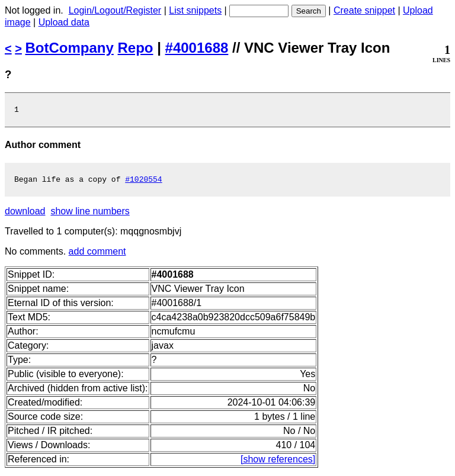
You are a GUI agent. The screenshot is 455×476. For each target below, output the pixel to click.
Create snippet (364, 10)
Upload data (64, 22)
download (25, 215)
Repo (136, 48)
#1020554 (143, 182)
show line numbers (90, 215)
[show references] (278, 463)
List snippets (195, 10)
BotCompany (70, 48)
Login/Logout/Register (115, 10)
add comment (97, 255)
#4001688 (197, 48)
